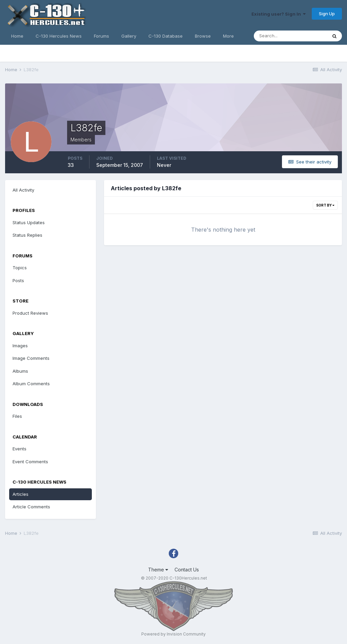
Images (20, 346)
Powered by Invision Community (173, 634)
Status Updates (29, 222)
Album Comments (31, 384)
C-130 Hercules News (59, 36)
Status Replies (27, 235)
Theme (158, 570)
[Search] (290, 36)
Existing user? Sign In (279, 14)
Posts (18, 280)
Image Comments (31, 358)
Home (17, 36)
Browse (203, 36)
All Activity (23, 190)
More (228, 36)
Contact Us (187, 570)
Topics (20, 268)
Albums (20, 371)
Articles (21, 494)
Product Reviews (30, 313)
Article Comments (31, 507)
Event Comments (30, 462)
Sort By (325, 205)
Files (17, 416)
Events (19, 449)
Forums (101, 36)
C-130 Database (166, 36)
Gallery (129, 36)
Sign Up (327, 14)
